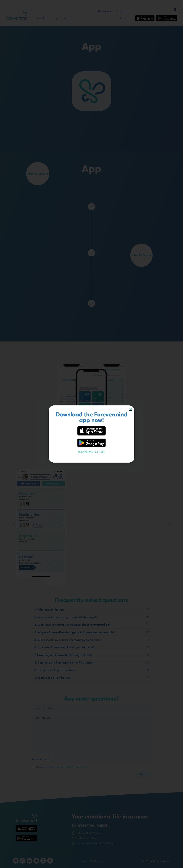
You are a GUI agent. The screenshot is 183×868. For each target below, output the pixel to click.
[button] (130, 409)
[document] (91, 434)
